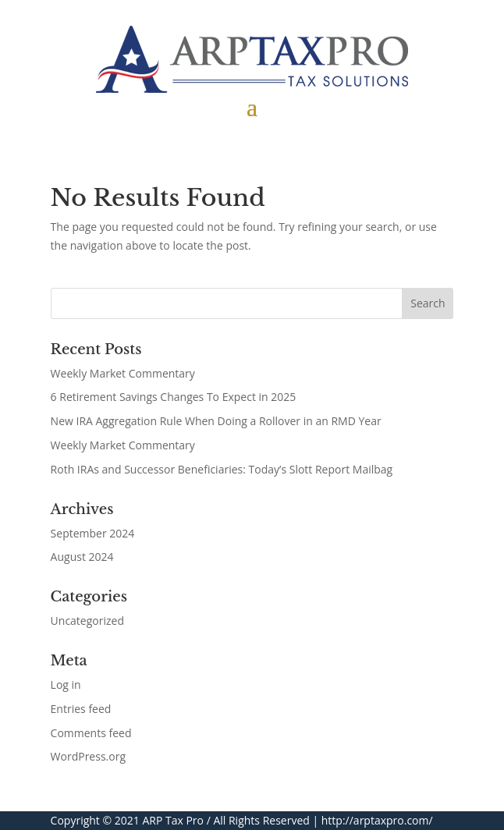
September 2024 (93, 533)
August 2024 (82, 557)
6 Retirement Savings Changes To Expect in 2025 (174, 397)
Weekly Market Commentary (123, 373)
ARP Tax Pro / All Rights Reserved (225, 820)
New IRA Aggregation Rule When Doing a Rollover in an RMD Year (216, 421)
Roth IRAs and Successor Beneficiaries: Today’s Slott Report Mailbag (222, 469)
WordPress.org (88, 756)
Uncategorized (87, 621)
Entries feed (81, 709)
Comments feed (91, 733)
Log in (66, 685)
